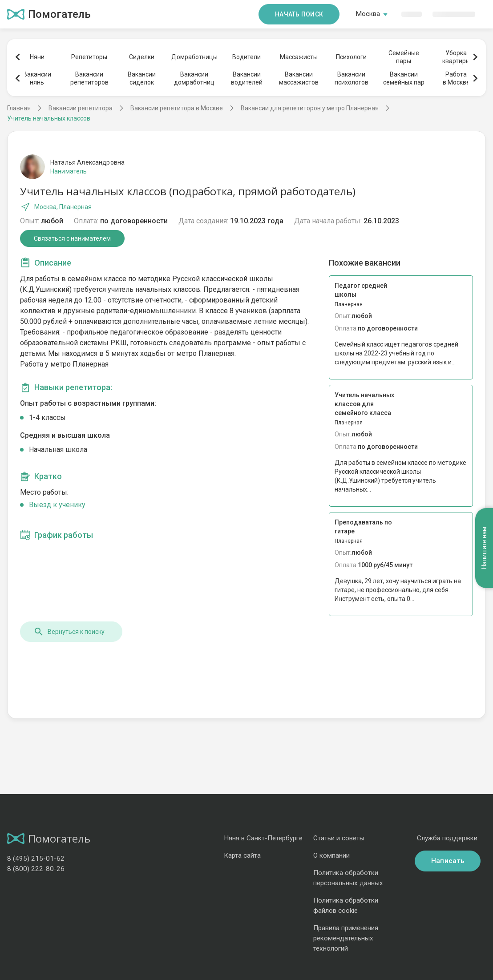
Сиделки (142, 57)
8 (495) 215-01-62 (36, 859)
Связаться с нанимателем (72, 238)
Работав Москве (456, 78)
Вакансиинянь (37, 78)
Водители (246, 57)
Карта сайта (242, 855)
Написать (448, 861)
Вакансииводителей (247, 78)
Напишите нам (484, 548)
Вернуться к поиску (69, 632)
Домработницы (194, 57)
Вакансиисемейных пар (404, 78)
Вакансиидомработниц (194, 78)
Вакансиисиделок (142, 78)
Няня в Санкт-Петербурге (263, 838)
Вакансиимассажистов (299, 78)
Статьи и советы (339, 838)
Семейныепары (404, 57)
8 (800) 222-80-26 (36, 869)
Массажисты (299, 57)
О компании (331, 855)
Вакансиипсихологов (352, 78)
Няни (37, 57)
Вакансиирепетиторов (89, 78)
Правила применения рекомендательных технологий (346, 938)
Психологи (351, 57)
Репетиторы (89, 57)
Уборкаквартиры (456, 57)
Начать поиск (299, 14)
